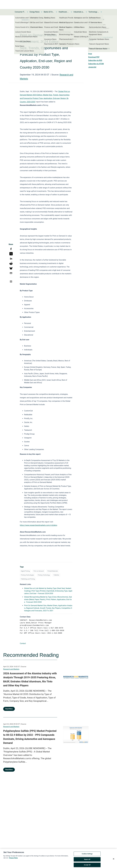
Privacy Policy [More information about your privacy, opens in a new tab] (13, 861)
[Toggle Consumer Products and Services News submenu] (27, 12)
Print (90, 54)
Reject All (87, 862)
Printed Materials (53, 571)
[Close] (114, 862)
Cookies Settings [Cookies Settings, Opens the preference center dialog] (87, 857)
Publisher (56, 575)
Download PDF (94, 57)
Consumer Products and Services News (20, 12)
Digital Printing (25, 571)
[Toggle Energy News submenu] (42, 12)
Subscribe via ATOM (96, 64)
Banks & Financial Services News (49, 12)
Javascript (92, 67)
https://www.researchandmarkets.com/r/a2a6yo (38, 525)
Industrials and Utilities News (79, 12)
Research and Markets (11, 669)
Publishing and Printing (28, 579)
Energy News (35, 12)
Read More (9, 709)
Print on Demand (39, 571)
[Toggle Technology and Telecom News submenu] (101, 12)
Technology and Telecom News (94, 12)
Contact (23, 643)
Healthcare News (64, 12)
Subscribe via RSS (95, 60)
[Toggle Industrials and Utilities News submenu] (86, 12)
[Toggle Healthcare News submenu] (71, 12)
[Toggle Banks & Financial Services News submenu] (57, 12)
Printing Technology (44, 575)
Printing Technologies (27, 575)
